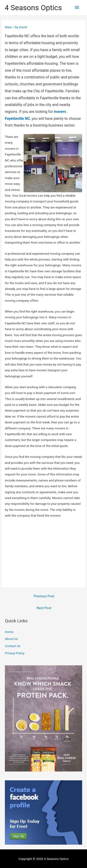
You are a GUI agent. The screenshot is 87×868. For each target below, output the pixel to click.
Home (9, 632)
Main (8, 27)
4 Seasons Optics (33, 8)
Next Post (44, 608)
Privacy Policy (15, 653)
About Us (11, 639)
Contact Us (13, 646)
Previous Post (44, 596)
